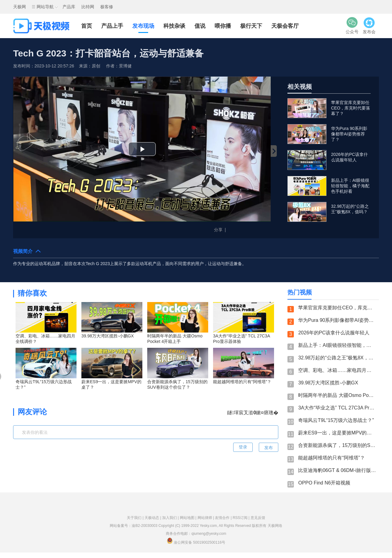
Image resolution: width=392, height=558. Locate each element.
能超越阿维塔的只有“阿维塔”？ (331, 458)
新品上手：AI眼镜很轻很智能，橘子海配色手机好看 (337, 345)
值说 (200, 26)
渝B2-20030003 (144, 526)
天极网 (20, 7)
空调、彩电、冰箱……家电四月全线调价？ (337, 370)
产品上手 (112, 26)
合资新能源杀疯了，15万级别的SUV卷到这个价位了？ (337, 445)
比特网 (88, 7)
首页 (87, 26)
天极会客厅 (285, 26)
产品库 (69, 7)
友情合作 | (224, 518)
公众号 (352, 25)
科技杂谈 (174, 26)
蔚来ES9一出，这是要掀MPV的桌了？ (337, 433)
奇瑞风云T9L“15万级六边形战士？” (336, 420)
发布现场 (143, 26)
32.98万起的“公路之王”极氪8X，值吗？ (337, 358)
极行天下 (251, 26)
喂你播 (223, 26)
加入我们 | (171, 518)
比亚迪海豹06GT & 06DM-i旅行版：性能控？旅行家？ (337, 470)
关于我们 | (136, 518)
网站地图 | (189, 518)
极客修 (107, 7)
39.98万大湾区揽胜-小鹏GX (328, 383)
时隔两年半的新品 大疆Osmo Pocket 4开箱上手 (337, 395)
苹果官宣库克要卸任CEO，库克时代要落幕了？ (337, 308)
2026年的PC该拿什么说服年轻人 (334, 333)
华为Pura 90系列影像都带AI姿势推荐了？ (337, 320)
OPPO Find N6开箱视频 (324, 483)
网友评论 (32, 412)
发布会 (369, 25)
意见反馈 (258, 518)
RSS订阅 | (241, 518)
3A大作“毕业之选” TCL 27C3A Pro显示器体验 (337, 408)
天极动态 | (153, 518)
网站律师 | (206, 518)
